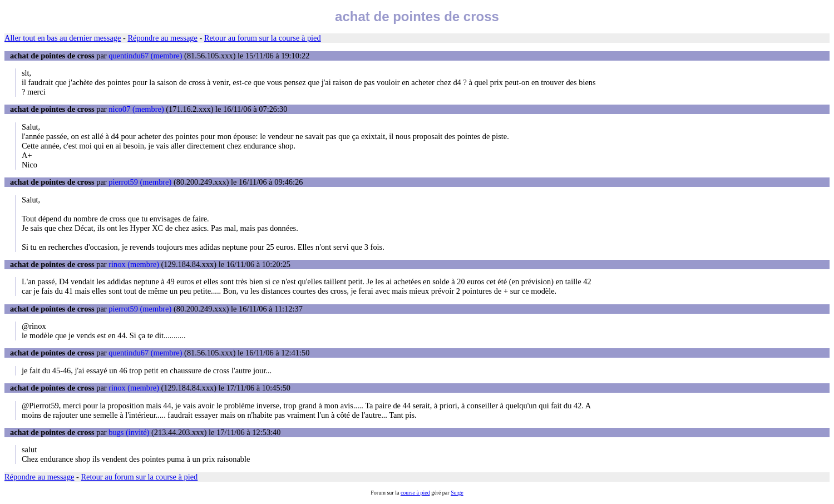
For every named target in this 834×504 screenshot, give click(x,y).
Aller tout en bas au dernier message (63, 38)
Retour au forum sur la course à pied (263, 38)
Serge (457, 493)
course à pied (415, 493)
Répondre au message (162, 38)
